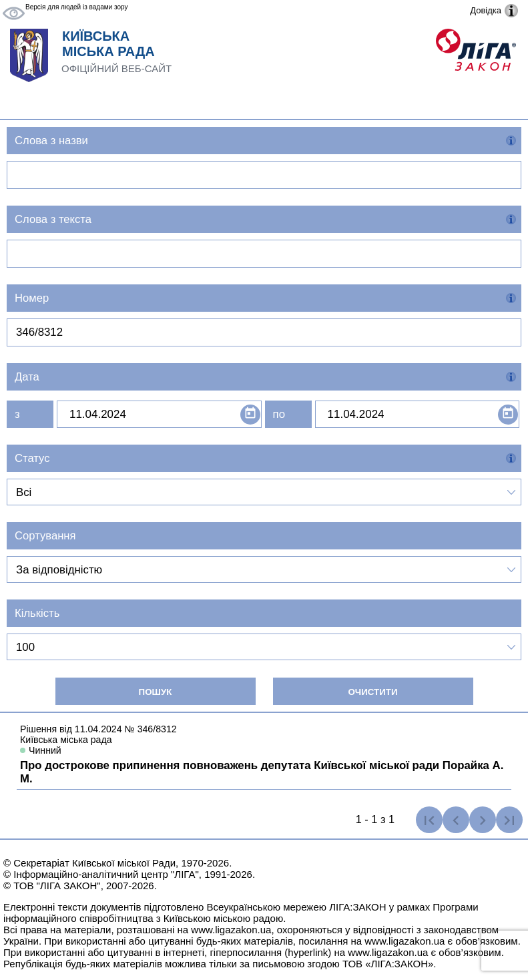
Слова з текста (53, 219)
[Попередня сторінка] (456, 820)
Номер (32, 298)
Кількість (37, 613)
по (279, 414)
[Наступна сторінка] (483, 820)
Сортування (45, 536)
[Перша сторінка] (429, 820)
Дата (27, 377)
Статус (32, 458)
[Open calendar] (250, 415)
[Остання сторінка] (509, 820)
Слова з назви (51, 141)
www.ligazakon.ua (231, 930)
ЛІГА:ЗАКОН (357, 907)
